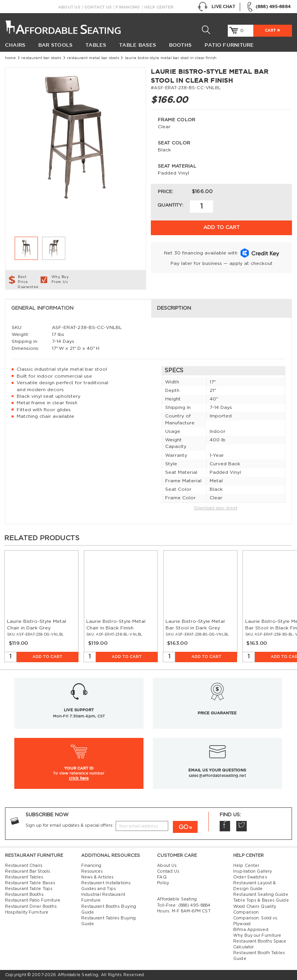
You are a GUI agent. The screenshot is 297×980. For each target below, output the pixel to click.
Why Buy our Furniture (257, 936)
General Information (42, 308)
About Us (69, 7)
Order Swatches (250, 877)
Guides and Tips (99, 889)
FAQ (162, 877)
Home (10, 58)
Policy (163, 883)
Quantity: (170, 205)
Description (174, 308)
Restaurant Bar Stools (41, 58)
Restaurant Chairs (24, 866)
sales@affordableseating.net (217, 776)
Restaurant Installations (106, 883)
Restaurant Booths (25, 895)
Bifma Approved (251, 930)
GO (183, 827)
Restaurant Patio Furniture (33, 900)
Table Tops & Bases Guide (261, 900)
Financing (128, 7)
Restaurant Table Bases (30, 883)
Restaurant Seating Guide (261, 895)
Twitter (242, 826)
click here (79, 778)
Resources (92, 871)
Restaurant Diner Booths (31, 907)
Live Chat (217, 7)
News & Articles (98, 877)
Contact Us (98, 7)
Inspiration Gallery (253, 871)
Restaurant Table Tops (29, 889)
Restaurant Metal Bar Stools (93, 58)
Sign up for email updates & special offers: (70, 826)
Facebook (225, 826)
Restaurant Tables (24, 877)
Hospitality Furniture (27, 912)
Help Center (159, 7)
